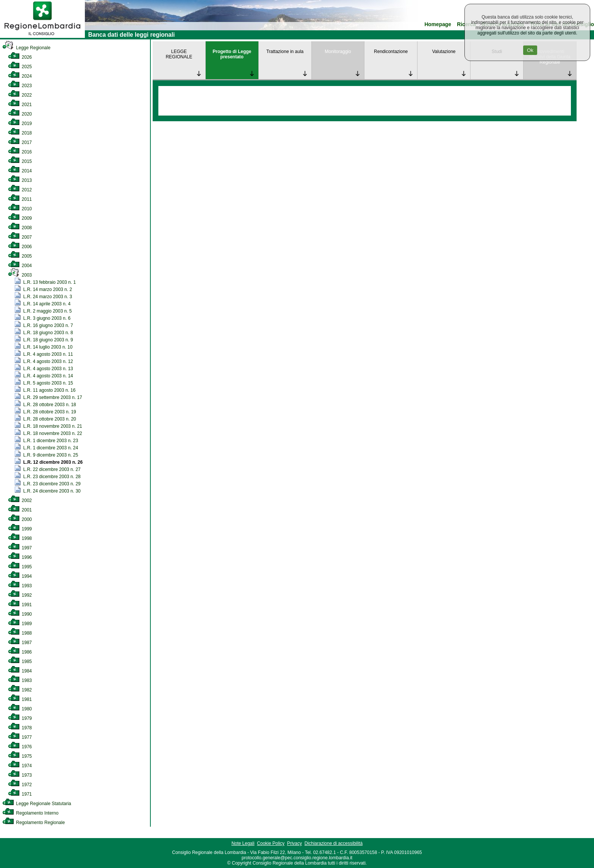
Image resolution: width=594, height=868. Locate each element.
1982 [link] (20, 690)
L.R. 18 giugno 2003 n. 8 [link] (44, 333)
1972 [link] (20, 785)
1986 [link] (20, 652)
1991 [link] (20, 605)
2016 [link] (20, 152)
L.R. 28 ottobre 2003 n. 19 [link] (45, 412)
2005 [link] (20, 256)
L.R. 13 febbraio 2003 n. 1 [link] (45, 282)
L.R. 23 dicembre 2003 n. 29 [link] (48, 484)
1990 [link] (20, 614)
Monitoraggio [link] (338, 52)
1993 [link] (20, 586)
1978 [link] (20, 728)
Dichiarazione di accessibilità (334, 843)
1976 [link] (20, 747)
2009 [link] (20, 218)
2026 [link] (20, 57)
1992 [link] (20, 595)
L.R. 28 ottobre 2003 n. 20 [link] (45, 419)
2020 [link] (20, 114)
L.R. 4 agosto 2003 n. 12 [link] (44, 361)
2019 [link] (20, 124)
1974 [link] (20, 766)
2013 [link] (20, 180)
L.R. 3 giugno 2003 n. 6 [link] (43, 318)
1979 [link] (20, 718)
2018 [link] (20, 133)
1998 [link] (20, 538)
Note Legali (243, 843)
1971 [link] (20, 794)
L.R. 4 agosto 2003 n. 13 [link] (44, 369)
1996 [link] (20, 557)
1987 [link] (20, 643)
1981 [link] (20, 699)
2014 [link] (20, 171)
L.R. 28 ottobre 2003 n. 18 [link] (45, 405)
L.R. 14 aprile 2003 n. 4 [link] (43, 304)
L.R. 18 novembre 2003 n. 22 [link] (48, 433)
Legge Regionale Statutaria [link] (37, 804)
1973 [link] (20, 775)
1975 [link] (20, 756)
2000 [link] (20, 519)
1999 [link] (20, 529)
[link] (42, 36)
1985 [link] (20, 662)
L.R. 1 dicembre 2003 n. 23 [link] (46, 441)
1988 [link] (20, 633)
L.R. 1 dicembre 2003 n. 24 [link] (46, 448)
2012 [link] (20, 190)
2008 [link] (20, 228)
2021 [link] (20, 105)
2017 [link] (20, 142)
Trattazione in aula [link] (285, 52)
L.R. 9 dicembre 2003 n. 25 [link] (46, 455)
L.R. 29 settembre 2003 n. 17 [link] (48, 397)
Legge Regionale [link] (26, 48)
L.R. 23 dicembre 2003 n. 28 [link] (48, 477)
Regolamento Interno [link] (30, 813)
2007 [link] (20, 237)
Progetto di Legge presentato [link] (232, 54)
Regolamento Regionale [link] (34, 823)
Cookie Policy (271, 843)
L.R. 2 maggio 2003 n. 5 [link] (43, 311)
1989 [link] (20, 624)
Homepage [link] (438, 24)
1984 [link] (20, 671)
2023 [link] (20, 86)
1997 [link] (20, 548)
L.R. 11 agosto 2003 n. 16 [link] (45, 390)
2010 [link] (20, 209)
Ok (530, 50)
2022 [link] (20, 95)
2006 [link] (20, 247)
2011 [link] (20, 199)
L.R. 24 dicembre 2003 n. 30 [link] (48, 491)
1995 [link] (20, 567)
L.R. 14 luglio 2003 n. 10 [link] (44, 347)
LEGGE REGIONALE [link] (179, 54)
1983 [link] (20, 680)
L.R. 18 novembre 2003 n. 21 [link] (48, 426)
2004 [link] (20, 266)
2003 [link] (20, 275)
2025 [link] (20, 67)
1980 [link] (20, 709)
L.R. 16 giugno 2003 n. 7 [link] (44, 325)
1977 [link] (20, 737)
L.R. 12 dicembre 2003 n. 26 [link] (49, 462)
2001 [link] (20, 510)
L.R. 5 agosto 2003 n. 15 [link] (44, 383)
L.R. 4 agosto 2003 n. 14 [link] (44, 376)
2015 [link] (20, 161)
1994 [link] (20, 576)
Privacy (295, 843)
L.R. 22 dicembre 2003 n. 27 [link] (48, 469)
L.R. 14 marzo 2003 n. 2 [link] (43, 289)
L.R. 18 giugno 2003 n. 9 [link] (44, 340)
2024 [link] (20, 76)
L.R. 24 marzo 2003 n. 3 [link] (43, 297)
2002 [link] (20, 500)
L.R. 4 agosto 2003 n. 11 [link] (44, 354)
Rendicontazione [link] (391, 52)
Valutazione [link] (444, 52)
